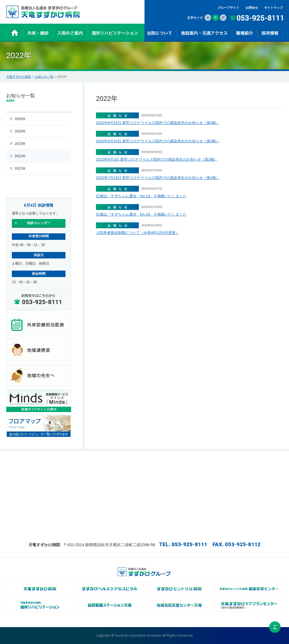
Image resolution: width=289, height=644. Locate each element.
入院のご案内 (112, 465)
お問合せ (252, 8)
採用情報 (247, 465)
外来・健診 (64, 465)
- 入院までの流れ (114, 471)
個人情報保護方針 (253, 483)
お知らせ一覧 (44, 77)
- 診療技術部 (203, 483)
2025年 (20, 131)
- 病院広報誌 (157, 501)
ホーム (15, 465)
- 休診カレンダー (68, 471)
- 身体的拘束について (163, 518)
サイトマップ (273, 8)
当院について (158, 465)
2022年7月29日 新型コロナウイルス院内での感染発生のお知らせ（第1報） (158, 178)
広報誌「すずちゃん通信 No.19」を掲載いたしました (141, 196)
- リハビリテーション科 (211, 477)
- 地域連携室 (157, 483)
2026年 (20, 119)
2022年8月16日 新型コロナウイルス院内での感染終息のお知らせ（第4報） (158, 123)
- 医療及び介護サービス (119, 477)
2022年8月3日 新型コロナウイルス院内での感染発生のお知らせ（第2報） (157, 159)
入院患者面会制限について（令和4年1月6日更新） (138, 233)
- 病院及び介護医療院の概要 (168, 477)
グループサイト (228, 8)
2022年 (20, 156)
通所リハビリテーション (120, 483)
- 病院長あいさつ (160, 471)
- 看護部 (200, 471)
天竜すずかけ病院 (19, 77)
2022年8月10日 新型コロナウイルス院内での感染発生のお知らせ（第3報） (158, 141)
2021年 (20, 169)
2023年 (20, 144)
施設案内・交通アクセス (258, 471)
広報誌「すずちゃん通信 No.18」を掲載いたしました (141, 214)
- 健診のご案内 (67, 477)
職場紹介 (201, 465)
